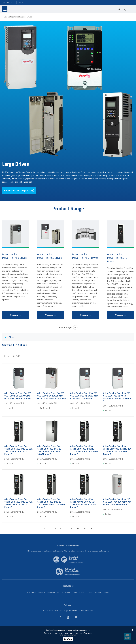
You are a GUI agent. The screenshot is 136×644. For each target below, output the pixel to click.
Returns (68, 592)
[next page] (91, 529)
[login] (124, 9)
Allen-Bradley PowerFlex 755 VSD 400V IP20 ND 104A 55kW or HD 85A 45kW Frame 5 (117, 397)
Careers (60, 592)
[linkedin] (68, 617)
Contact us (42, 592)
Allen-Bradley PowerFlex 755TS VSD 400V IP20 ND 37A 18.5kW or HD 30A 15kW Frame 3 (18, 450)
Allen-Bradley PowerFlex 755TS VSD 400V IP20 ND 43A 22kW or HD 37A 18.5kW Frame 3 (18, 503)
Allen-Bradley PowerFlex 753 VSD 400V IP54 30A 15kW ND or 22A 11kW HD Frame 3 (117, 502)
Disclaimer (98, 592)
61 (85, 529)
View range (15, 315)
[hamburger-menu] (130, 9)
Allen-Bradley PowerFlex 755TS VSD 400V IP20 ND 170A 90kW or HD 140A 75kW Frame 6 (84, 450)
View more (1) (68, 327)
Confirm (68, 639)
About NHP (51, 592)
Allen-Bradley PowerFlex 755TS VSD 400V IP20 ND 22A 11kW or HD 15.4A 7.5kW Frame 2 (117, 450)
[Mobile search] (119, 9)
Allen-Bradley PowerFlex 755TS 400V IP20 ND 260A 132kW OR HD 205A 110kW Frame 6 (83, 503)
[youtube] (76, 617)
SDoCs (107, 592)
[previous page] (45, 529)
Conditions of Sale (79, 592)
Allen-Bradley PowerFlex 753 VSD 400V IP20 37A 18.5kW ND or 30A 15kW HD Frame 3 (18, 396)
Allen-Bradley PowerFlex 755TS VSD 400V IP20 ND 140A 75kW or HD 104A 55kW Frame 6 (51, 503)
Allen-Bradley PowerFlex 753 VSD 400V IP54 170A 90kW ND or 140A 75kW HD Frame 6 (51, 396)
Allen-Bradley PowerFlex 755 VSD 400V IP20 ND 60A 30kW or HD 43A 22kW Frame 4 (84, 396)
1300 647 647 (8, 3)
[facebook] (60, 617)
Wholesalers (32, 592)
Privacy (90, 592)
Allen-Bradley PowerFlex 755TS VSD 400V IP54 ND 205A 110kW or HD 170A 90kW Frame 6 (49, 450)
